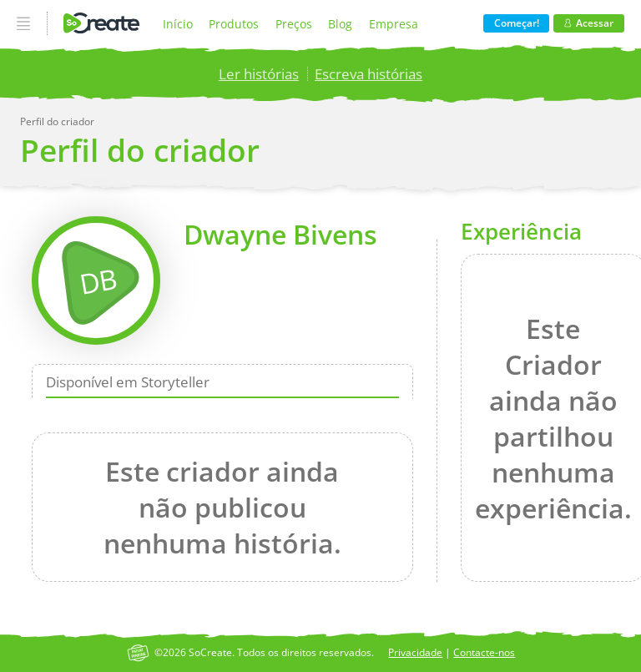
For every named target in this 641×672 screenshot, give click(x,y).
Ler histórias (259, 74)
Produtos (234, 24)
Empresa (394, 24)
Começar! (517, 23)
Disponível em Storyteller (128, 382)
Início (178, 24)
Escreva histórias (368, 74)
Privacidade (415, 652)
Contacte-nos (484, 652)
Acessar (589, 23)
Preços (294, 24)
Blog (340, 24)
